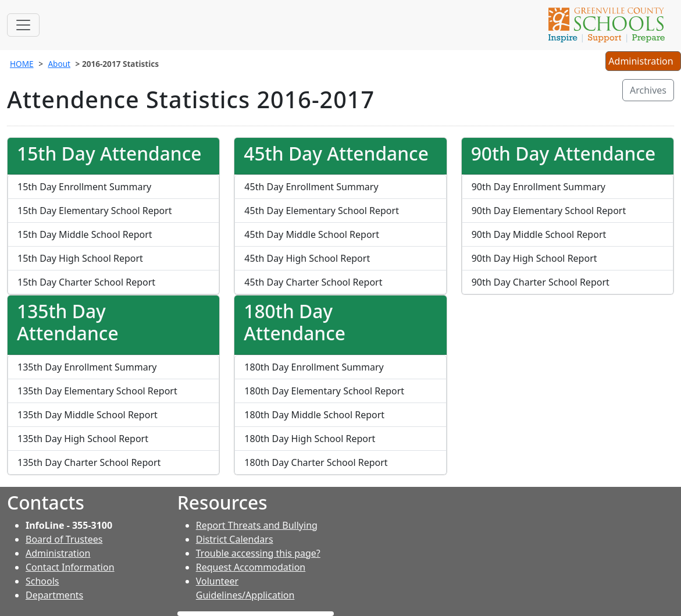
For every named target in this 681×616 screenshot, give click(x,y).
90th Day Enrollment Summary (539, 187)
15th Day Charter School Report (86, 282)
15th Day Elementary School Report (95, 211)
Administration (58, 553)
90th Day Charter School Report (541, 282)
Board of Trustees (64, 539)
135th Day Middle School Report (88, 415)
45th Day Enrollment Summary (311, 187)
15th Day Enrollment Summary (84, 187)
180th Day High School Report (310, 439)
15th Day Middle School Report (85, 234)
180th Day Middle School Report (314, 415)
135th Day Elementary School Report (97, 391)
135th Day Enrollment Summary (87, 367)
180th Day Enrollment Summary (314, 367)
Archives (648, 90)
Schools (42, 581)
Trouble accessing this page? (258, 553)
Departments (54, 595)
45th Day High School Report (307, 258)
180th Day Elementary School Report (324, 391)
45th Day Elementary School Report (322, 211)
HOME (22, 64)
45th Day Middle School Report (312, 234)
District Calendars (235, 539)
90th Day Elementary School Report (549, 211)
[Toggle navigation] (23, 25)
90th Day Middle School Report (539, 234)
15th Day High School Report (80, 258)
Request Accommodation (251, 567)
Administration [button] (643, 62)
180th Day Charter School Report (316, 462)
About (59, 64)
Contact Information (70, 567)
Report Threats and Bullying (257, 525)
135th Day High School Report (83, 439)
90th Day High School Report (534, 258)
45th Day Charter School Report (313, 282)
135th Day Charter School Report (89, 462)
